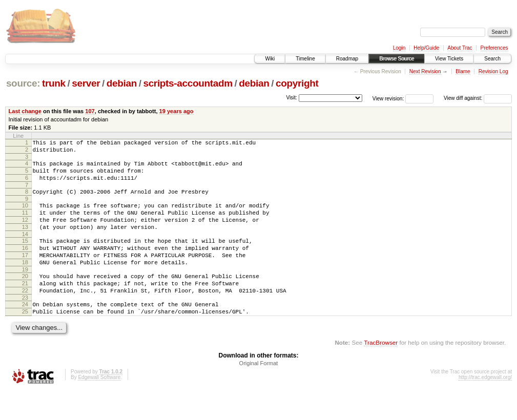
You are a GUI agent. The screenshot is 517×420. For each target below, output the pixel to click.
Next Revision (425, 71)
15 (25, 256)
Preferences (494, 48)
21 (25, 306)
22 (25, 315)
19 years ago (177, 111)
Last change (25, 111)
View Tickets (449, 59)
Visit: (292, 98)
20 (25, 298)
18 (25, 282)
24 (25, 330)
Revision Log (493, 71)
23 (25, 324)
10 (25, 215)
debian (122, 83)
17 (25, 274)
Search (492, 59)
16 (25, 265)
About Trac (460, 48)
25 (25, 339)
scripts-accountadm (188, 83)
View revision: (388, 98)
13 (25, 241)
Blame (463, 71)
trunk (54, 83)
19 (25, 291)
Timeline (305, 59)
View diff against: (478, 98)
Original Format (259, 392)
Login (399, 48)
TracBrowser (381, 372)
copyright (297, 83)
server (86, 83)
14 (25, 249)
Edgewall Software (99, 406)
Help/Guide (426, 48)
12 (25, 232)
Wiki (270, 59)
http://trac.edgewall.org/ (485, 406)
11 (25, 223)
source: (23, 83)
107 (90, 111)
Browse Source (397, 59)
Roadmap (347, 59)
